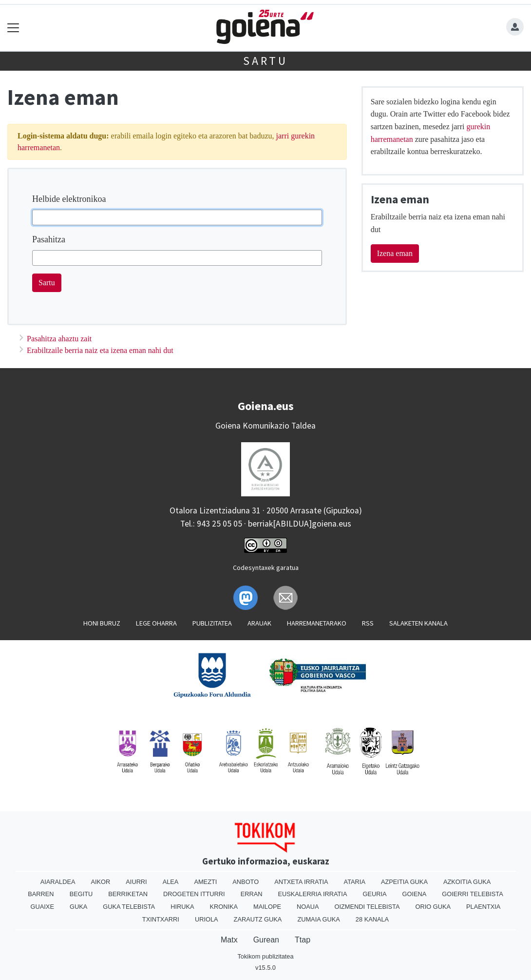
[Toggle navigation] (13, 28)
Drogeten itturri (194, 894)
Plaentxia (483, 907)
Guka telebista (129, 907)
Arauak (259, 623)
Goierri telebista (472, 894)
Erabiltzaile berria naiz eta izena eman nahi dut (100, 350)
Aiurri (136, 882)
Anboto (246, 882)
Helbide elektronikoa (69, 199)
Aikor (100, 882)
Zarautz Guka (258, 919)
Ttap (303, 940)
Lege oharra (156, 623)
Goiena (415, 894)
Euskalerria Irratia (312, 894)
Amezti (205, 882)
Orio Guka (433, 907)
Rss (368, 623)
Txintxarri (161, 919)
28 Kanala (372, 919)
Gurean (266, 940)
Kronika (224, 907)
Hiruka (182, 907)
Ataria (355, 882)
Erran (252, 894)
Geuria (374, 894)
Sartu (265, 61)
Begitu (81, 894)
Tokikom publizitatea (265, 956)
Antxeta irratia (301, 882)
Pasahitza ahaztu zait (59, 339)
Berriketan (128, 894)
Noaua (308, 907)
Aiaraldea (58, 882)
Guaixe (42, 907)
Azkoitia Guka (467, 882)
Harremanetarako (317, 623)
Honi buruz (102, 623)
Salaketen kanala (418, 623)
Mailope (267, 907)
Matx (229, 940)
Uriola (207, 919)
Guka (78, 907)
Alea (171, 882)
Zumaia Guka (318, 919)
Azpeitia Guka (404, 882)
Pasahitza (49, 239)
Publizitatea (212, 623)
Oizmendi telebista (367, 907)
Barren (41, 894)
